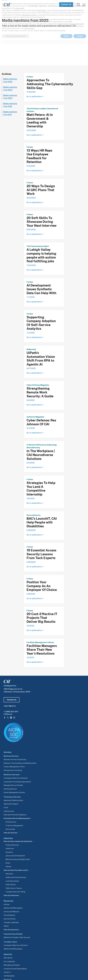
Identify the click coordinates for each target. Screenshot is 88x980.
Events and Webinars (11, 912)
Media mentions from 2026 (10, 80)
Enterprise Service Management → (18, 818)
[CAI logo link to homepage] (6, 5)
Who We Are (8, 958)
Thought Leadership (11, 922)
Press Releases (9, 915)
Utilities (8, 867)
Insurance (9, 852)
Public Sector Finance (14, 888)
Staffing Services (10, 789)
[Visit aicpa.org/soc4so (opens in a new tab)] (14, 732)
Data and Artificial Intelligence (15, 815)
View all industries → (12, 895)
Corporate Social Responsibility (15, 969)
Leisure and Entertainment (15, 856)
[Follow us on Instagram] (14, 717)
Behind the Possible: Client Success (17, 937)
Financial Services (12, 845)
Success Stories (10, 919)
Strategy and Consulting (13, 770)
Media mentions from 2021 (10, 113)
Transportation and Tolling (15, 892)
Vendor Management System (14, 792)
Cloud (6, 808)
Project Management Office (14, 767)
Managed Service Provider (13, 785)
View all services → (11, 833)
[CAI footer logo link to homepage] (7, 681)
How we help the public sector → (17, 870)
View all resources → (12, 930)
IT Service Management (14, 826)
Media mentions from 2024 (10, 89)
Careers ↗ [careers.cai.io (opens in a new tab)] (7, 972)
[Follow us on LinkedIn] (11, 717)
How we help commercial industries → (19, 841)
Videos (6, 926)
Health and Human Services (16, 877)
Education (9, 874)
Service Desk (10, 829)
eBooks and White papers (13, 908)
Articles (7, 904)
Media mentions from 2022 (10, 105)
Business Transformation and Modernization (20, 763)
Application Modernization (13, 800)
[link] (78, 5)
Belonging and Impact (12, 965)
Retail (8, 863)
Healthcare (10, 849)
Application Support (11, 804)
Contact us (66, 4)
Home (5, 15)
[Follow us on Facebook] (5, 717)
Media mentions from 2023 (10, 97)
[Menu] (84, 5)
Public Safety (11, 885)
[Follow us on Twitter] (8, 717)
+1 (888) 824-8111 (11, 712)
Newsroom (15, 15)
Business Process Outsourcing (15, 759)
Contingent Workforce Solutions (16, 778)
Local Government (12, 881)
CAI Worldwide (9, 976)
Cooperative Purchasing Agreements (17, 782)
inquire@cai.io (10, 706)
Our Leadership (9, 962)
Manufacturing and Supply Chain (18, 859)
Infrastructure (11, 822)
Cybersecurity (9, 811)
